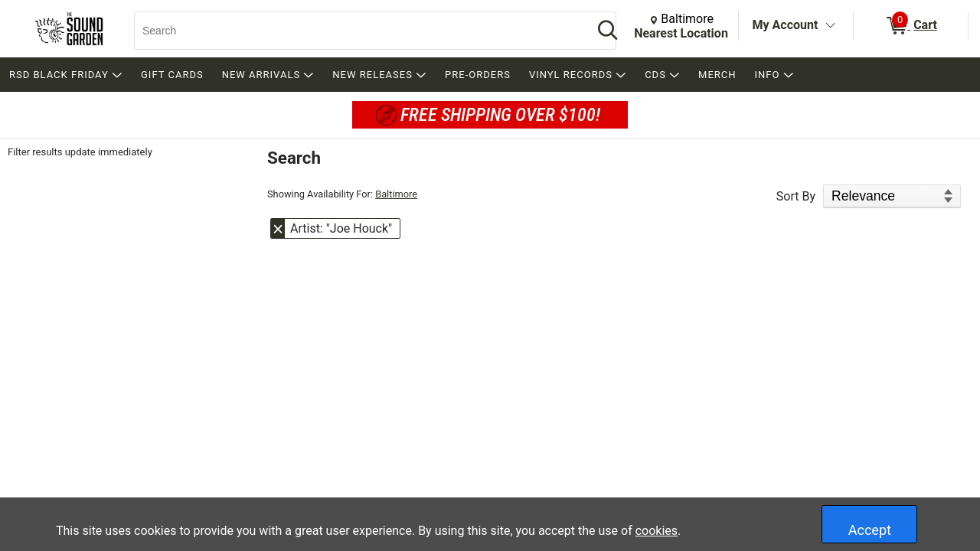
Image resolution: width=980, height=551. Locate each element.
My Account (786, 25)
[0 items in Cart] (911, 26)
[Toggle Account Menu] (830, 26)
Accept (870, 530)
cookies (657, 531)
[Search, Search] (356, 31)
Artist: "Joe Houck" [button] (341, 228)
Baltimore (396, 194)
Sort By (796, 196)
